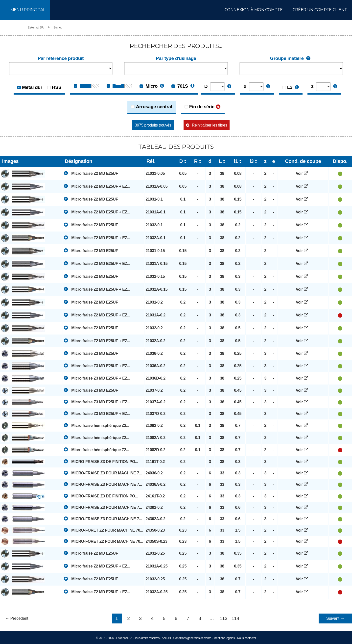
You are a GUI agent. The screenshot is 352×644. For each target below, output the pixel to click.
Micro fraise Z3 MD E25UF (91, 353)
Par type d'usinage (176, 58)
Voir (303, 173)
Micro (149, 86)
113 (223, 618)
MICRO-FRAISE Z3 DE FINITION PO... (101, 461)
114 (235, 618)
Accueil (166, 638)
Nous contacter (247, 638)
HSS (57, 87)
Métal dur (32, 87)
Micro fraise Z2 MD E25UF (91, 173)
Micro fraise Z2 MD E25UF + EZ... (97, 186)
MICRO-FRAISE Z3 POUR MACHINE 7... (103, 473)
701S (180, 86)
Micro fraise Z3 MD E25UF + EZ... (97, 366)
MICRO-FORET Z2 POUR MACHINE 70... (103, 530)
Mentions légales (224, 638)
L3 (290, 87)
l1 (236, 161)
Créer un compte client (320, 10)
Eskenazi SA (36, 27)
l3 (252, 161)
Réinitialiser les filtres (210, 125)
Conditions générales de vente (192, 638)
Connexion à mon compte (254, 10)
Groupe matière (291, 59)
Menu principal (25, 10)
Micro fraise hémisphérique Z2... (96, 425)
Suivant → (335, 618)
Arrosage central (154, 107)
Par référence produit (61, 58)
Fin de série (202, 107)
